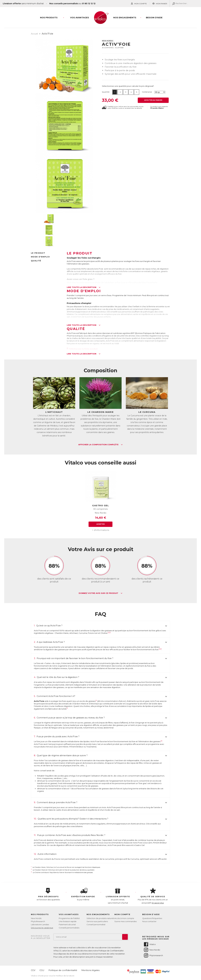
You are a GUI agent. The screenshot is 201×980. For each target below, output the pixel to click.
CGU (42, 970)
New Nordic (108, 41)
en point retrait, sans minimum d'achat (118, 896)
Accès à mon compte (124, 918)
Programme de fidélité (69, 918)
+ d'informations (101, 530)
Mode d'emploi (40, 257)
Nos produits (49, 18)
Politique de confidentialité (63, 970)
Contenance (147, 92)
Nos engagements (125, 18)
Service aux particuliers (97, 921)
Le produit (38, 253)
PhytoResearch (38, 921)
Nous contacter (149, 921)
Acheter (101, 524)
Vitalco (150, 944)
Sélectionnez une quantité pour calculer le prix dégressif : (128, 86)
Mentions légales (90, 970)
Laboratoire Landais (40, 924)
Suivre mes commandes (126, 921)
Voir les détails (136, 108)
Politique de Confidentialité (111, 951)
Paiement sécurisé (67, 924)
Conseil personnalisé (96, 924)
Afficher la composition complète (100, 445)
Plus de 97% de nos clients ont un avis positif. (153, 896)
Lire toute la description (84, 287)
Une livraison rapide (68, 921)
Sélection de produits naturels (100, 918)
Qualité (36, 261)
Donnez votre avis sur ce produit (101, 593)
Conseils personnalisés (69, 928)
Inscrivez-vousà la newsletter (41, 937)
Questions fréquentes (152, 918)
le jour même (83, 894)
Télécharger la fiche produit (82, 349)
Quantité (106, 92)
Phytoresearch (153, 955)
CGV (33, 970)
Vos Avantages (80, 18)
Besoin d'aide (154, 18)
